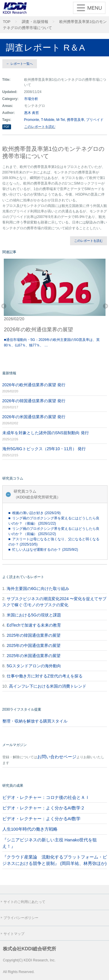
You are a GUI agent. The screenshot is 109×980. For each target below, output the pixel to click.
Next (106, 306)
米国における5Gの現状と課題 (34, 615)
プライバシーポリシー (21, 918)
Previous (4, 306)
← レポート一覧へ (20, 64)
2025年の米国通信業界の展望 (34, 656)
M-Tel (61, 120)
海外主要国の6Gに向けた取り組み (38, 589)
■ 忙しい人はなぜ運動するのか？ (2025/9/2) (43, 550)
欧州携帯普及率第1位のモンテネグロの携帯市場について (55, 25)
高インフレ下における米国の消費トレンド (48, 686)
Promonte (32, 120)
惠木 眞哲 (32, 113)
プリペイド (95, 120)
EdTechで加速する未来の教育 (34, 625)
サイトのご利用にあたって (24, 902)
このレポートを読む (40, 127)
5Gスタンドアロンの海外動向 (34, 666)
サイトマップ (14, 934)
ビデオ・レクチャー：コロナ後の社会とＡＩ (46, 797)
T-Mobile (48, 120)
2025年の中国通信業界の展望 (34, 645)
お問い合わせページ (57, 757)
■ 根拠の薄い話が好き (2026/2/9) (35, 513)
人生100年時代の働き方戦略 (30, 829)
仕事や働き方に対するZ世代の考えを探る (45, 676)
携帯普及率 (76, 120)
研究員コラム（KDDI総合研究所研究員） (37, 494)
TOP (7, 22)
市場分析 (31, 99)
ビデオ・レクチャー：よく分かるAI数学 (41, 819)
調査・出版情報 (35, 22)
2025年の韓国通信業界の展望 (34, 635)
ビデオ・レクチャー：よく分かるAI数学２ (44, 808)
